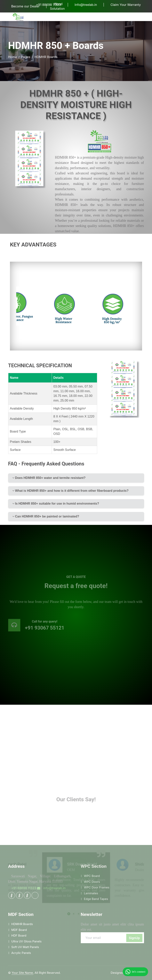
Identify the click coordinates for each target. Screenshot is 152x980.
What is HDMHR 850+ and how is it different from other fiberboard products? (70, 491)
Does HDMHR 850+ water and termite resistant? (49, 478)
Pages (26, 57)
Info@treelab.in (86, 5)
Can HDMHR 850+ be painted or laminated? (46, 516)
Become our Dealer (25, 6)
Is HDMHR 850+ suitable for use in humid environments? (56, 504)
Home (13, 57)
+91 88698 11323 (49, 5)
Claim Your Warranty (126, 5)
